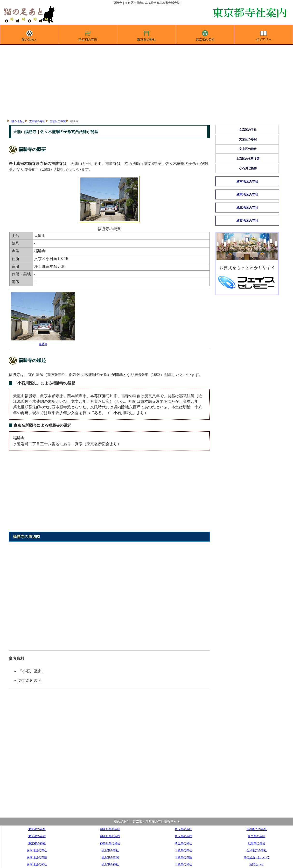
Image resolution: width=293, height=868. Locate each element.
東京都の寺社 (37, 829)
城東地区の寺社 (247, 194)
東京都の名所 (205, 35)
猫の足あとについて (257, 857)
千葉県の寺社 (183, 850)
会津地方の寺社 (257, 850)
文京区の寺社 (37, 121)
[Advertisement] (146, 81)
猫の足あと (29, 35)
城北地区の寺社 (247, 208)
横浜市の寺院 (110, 857)
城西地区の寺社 (247, 221)
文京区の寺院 (58, 121)
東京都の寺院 (88, 35)
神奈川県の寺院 (110, 836)
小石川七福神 (248, 168)
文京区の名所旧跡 (248, 159)
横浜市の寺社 (110, 850)
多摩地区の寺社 (37, 850)
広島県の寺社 (257, 843)
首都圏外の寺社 (257, 829)
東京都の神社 (146, 35)
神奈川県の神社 (110, 843)
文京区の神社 (248, 149)
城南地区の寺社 (247, 181)
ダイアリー (264, 35)
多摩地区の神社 (37, 864)
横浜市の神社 (110, 864)
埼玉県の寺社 (183, 829)
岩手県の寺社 (257, 836)
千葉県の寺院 (183, 857)
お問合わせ (257, 864)
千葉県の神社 (183, 864)
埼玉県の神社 (183, 843)
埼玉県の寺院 (183, 836)
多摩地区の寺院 (37, 857)
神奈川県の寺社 (110, 829)
